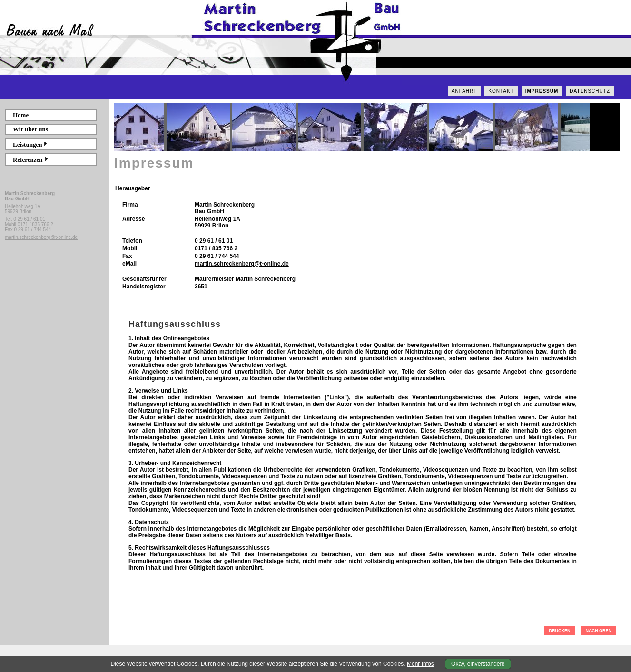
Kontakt (501, 91)
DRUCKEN (559, 631)
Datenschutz (590, 91)
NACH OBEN (598, 631)
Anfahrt (464, 91)
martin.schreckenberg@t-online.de (41, 237)
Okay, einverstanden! (478, 664)
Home (21, 115)
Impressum (542, 91)
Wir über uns (30, 129)
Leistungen (30, 144)
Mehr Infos (420, 664)
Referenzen (31, 160)
